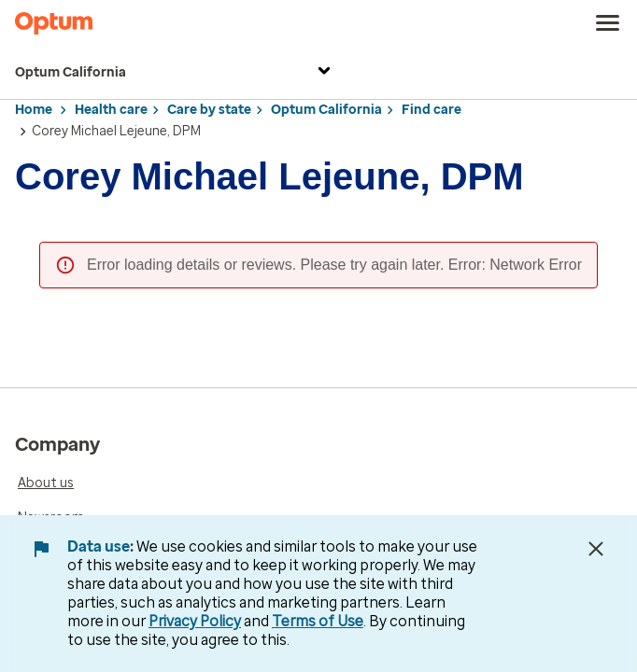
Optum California (175, 73)
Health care (111, 110)
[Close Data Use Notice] (596, 549)
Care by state (209, 110)
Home (34, 110)
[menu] (608, 23)
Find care (432, 110)
